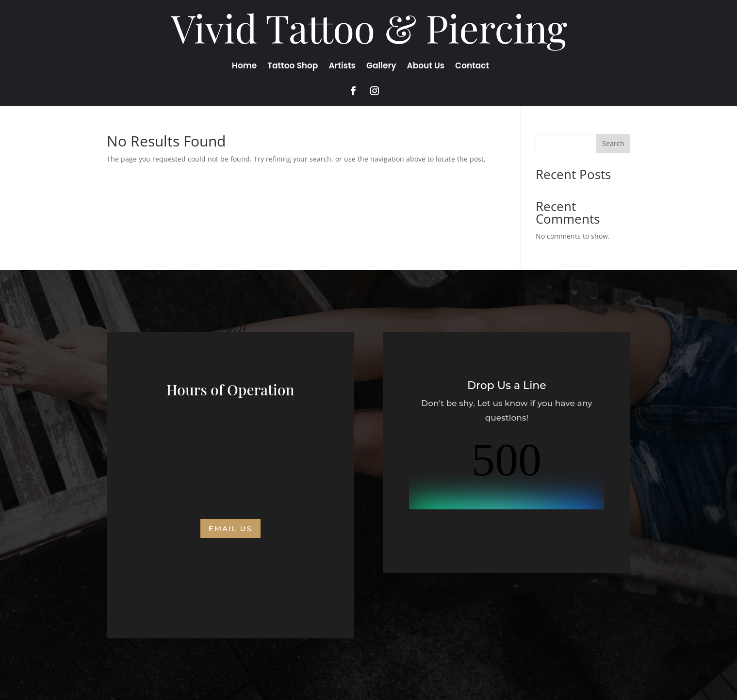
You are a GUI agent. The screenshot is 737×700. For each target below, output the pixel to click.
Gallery (381, 67)
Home (244, 67)
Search (613, 143)
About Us (426, 67)
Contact (472, 67)
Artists (342, 67)
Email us (230, 529)
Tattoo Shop (293, 67)
